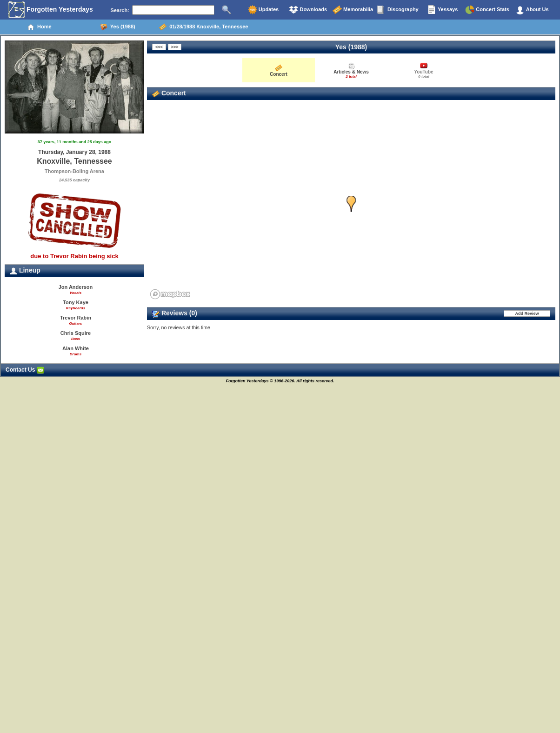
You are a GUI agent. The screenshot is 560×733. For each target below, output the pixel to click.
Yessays (442, 10)
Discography (398, 10)
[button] (351, 204)
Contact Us (25, 370)
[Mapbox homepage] (170, 294)
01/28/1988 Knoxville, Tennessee (203, 27)
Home (39, 27)
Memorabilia (353, 10)
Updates (263, 10)
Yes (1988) (118, 27)
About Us (532, 10)
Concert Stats (487, 10)
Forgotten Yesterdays (50, 10)
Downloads (308, 10)
